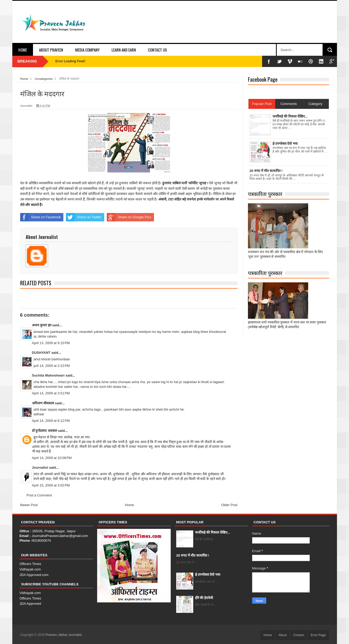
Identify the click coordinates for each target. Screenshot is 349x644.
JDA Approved (30, 604)
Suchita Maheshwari (48, 375)
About (283, 635)
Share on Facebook (40, 217)
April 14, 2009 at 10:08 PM (52, 458)
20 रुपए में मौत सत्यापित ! (193, 555)
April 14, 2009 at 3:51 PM (51, 393)
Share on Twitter (84, 217)
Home (23, 50)
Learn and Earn (124, 50)
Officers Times (31, 564)
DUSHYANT (41, 353)
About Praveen (51, 50)
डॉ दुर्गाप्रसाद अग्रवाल (45, 431)
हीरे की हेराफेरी (204, 598)
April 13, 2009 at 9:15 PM (51, 343)
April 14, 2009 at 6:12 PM (51, 421)
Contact (299, 635)
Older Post (229, 505)
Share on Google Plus (129, 217)
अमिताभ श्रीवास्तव (43, 403)
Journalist (40, 467)
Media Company (87, 50)
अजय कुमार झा (42, 325)
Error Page (318, 635)
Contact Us (157, 50)
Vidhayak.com (30, 569)
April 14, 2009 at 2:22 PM (51, 366)
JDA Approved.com (34, 575)
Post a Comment (39, 495)
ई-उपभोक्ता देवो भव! (208, 575)
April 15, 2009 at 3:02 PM (51, 485)
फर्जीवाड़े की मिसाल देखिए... (213, 532)
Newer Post (29, 505)
